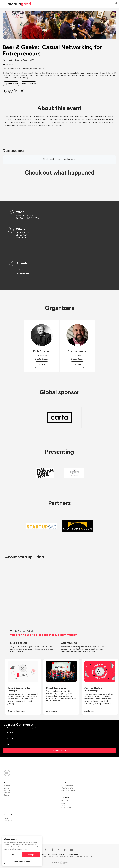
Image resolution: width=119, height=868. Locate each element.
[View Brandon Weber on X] (77, 346)
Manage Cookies (22, 861)
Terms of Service (58, 854)
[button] (116, 3)
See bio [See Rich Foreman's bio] (42, 365)
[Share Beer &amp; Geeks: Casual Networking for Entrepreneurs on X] (10, 91)
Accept (31, 855)
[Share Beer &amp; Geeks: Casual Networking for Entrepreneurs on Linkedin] (16, 91)
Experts (6, 788)
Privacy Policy (46, 854)
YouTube (65, 806)
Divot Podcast (66, 808)
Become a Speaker (68, 790)
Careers (7, 818)
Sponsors (7, 793)
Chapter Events (67, 788)
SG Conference (67, 786)
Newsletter (65, 801)
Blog (63, 803)
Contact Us (8, 821)
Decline (12, 855)
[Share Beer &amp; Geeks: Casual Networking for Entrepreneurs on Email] (22, 91)
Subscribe (58, 751)
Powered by (59, 863)
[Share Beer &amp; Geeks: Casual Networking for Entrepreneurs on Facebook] (5, 91)
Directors (7, 795)
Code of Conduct (72, 854)
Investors (7, 786)
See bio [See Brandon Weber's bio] (77, 365)
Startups (7, 790)
